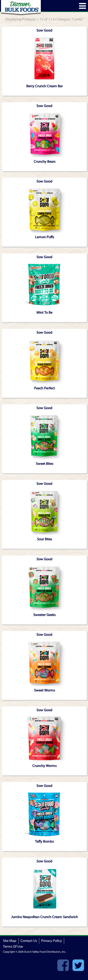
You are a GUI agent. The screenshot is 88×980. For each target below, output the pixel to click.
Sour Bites (44, 539)
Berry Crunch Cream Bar (44, 86)
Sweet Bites (44, 464)
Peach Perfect (44, 388)
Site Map (10, 941)
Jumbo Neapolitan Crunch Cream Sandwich (44, 917)
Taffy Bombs (44, 842)
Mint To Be (44, 313)
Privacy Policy (52, 941)
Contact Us (29, 941)
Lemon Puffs (44, 237)
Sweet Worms (44, 690)
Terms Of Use (13, 947)
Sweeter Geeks (44, 615)
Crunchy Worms (44, 766)
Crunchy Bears (44, 162)
